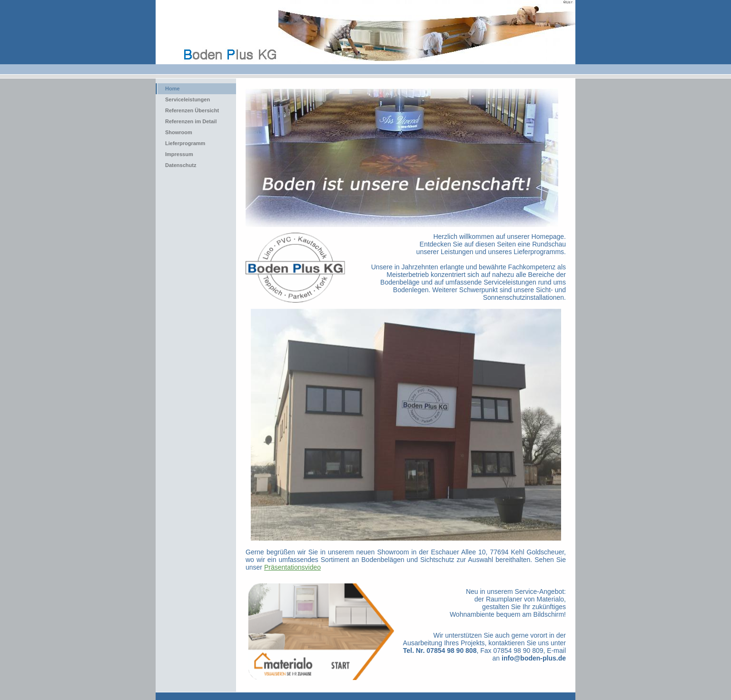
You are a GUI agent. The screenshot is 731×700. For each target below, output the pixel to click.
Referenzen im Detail (191, 121)
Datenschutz (181, 165)
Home (173, 89)
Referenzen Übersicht (192, 110)
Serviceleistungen (188, 99)
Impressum (179, 154)
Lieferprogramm (185, 143)
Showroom (179, 132)
